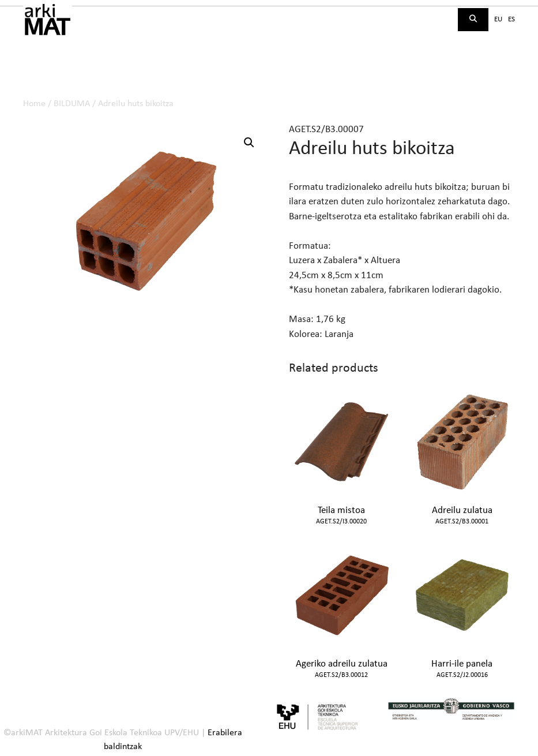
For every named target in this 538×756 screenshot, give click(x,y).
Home (34, 104)
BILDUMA (72, 104)
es (511, 19)
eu (498, 19)
